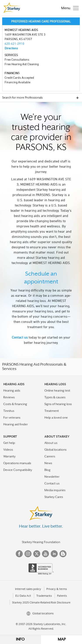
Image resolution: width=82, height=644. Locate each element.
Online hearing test (57, 390)
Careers (50, 456)
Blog (47, 470)
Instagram (28, 554)
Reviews (9, 397)
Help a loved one (56, 417)
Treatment (52, 411)
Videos (8, 450)
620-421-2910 (14, 43)
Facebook (19, 554)
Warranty (9, 456)
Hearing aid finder (16, 424)
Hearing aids (12, 390)
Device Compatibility (18, 470)
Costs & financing (15, 404)
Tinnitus (9, 411)
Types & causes (55, 397)
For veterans (12, 417)
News (48, 463)
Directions (11, 48)
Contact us (20, 337)
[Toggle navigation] (69, 8)
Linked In (54, 554)
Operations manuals (17, 463)
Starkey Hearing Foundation (41, 542)
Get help (9, 443)
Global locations (55, 450)
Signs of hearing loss (58, 404)
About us (51, 443)
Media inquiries (55, 490)
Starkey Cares (54, 497)
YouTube (45, 554)
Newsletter (52, 477)
